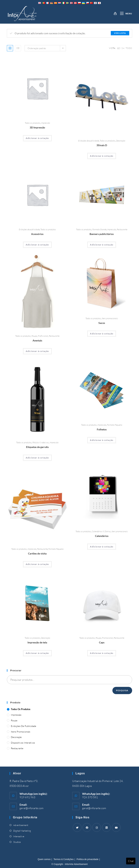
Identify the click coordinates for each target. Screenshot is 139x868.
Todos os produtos (33, 123)
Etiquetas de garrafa (37, 447)
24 (123, 48)
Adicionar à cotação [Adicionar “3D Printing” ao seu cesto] (37, 138)
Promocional (107, 638)
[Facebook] (87, 827)
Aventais (37, 340)
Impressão (46, 123)
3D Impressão (37, 127)
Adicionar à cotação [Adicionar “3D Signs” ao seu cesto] (102, 156)
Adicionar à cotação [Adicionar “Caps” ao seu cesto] (102, 653)
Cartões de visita (37, 553)
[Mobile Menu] (125, 14)
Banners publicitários (102, 234)
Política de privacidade (88, 859)
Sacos (102, 323)
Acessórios (37, 234)
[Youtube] (116, 827)
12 (118, 48)
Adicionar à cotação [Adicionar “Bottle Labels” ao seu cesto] (37, 458)
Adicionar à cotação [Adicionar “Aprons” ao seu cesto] (37, 351)
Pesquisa (122, 690)
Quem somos (44, 859)
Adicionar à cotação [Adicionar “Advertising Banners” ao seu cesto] (102, 245)
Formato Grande (99, 229)
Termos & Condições (64, 859)
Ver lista (120, 33)
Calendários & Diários (101, 531)
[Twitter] (77, 827)
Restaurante (122, 229)
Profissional (43, 336)
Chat (131, 861)
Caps (102, 642)
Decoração (121, 141)
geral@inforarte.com (31, 808)
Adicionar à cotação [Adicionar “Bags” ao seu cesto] (102, 334)
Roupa (34, 336)
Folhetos (102, 429)
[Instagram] (97, 827)
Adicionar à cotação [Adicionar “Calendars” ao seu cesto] (102, 547)
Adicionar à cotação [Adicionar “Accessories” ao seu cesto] (37, 245)
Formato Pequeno (115, 425)
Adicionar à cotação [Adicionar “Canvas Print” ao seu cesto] (37, 653)
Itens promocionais (110, 318)
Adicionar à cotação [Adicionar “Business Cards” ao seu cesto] (37, 564)
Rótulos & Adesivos (41, 442)
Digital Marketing (22, 831)
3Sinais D (102, 145)
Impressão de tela (37, 642)
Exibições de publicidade (89, 141)
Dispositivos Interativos (23, 743)
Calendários (102, 536)
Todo (129, 48)
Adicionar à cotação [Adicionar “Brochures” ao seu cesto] (102, 440)
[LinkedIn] (106, 827)
